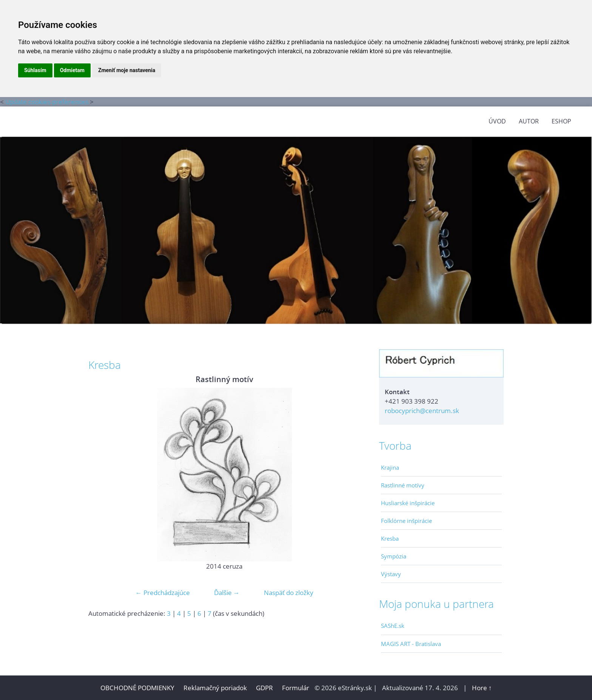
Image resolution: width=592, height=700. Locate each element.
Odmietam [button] (72, 70)
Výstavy (391, 574)
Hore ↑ (482, 688)
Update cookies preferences (47, 102)
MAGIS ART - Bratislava (411, 644)
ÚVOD (497, 121)
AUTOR (529, 121)
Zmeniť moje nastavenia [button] (127, 70)
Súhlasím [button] (35, 70)
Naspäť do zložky (289, 593)
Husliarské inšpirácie (408, 503)
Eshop (561, 121)
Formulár (296, 688)
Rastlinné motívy (403, 485)
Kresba (390, 538)
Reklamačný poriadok (215, 688)
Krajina (390, 467)
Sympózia (394, 556)
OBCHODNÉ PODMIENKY (137, 688)
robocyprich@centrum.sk (422, 411)
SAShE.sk (393, 626)
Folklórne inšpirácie (406, 521)
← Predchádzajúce (163, 593)
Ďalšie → (227, 593)
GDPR (265, 688)
